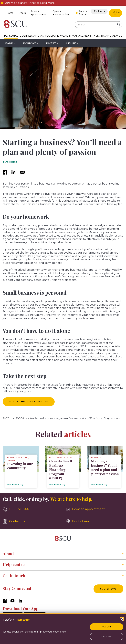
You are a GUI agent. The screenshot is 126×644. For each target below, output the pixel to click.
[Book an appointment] (94, 509)
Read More (47, 3)
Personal (11, 36)
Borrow (29, 43)
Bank (9, 43)
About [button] (8, 553)
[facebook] (5, 173)
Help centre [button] (14, 565)
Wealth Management (76, 36)
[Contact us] (31, 522)
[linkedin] (13, 173)
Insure (71, 43)
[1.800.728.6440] (31, 509)
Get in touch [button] (14, 576)
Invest (51, 43)
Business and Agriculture (39, 36)
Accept (107, 627)
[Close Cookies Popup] (122, 619)
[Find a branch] (94, 522)
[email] (22, 173)
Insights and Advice (107, 36)
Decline (107, 636)
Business (10, 162)
